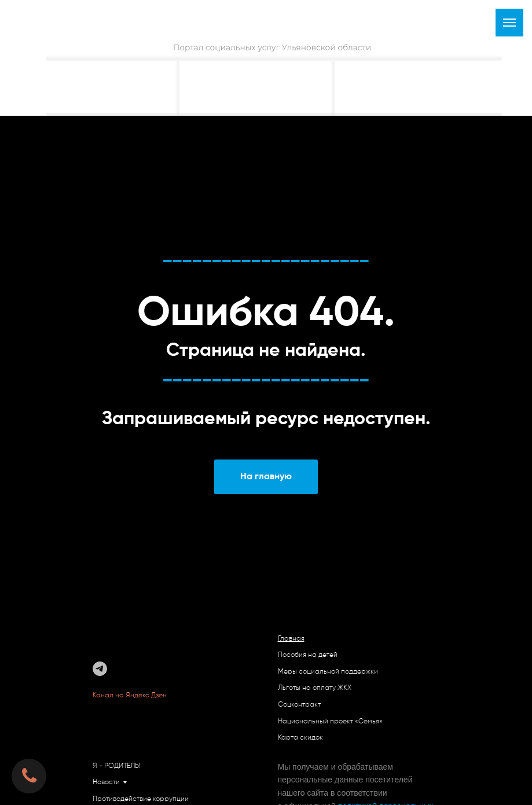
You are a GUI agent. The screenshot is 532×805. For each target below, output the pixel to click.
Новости (106, 782)
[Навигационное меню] (509, 23)
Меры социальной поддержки (328, 672)
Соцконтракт (299, 705)
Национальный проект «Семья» (330, 722)
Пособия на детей (308, 655)
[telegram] (100, 669)
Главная (291, 639)
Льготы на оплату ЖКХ (315, 688)
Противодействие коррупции (141, 799)
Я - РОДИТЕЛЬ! (117, 766)
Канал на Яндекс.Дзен (131, 696)
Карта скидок (300, 738)
